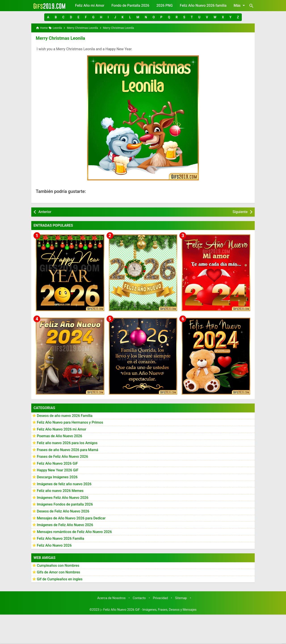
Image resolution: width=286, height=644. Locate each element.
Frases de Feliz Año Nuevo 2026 (62, 457)
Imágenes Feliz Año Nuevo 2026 (63, 498)
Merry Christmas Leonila (60, 38)
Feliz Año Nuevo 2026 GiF (57, 463)
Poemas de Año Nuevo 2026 (60, 436)
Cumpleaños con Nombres (58, 566)
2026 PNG (165, 5)
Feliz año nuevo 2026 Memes (60, 491)
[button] (48, 17)
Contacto (139, 598)
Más (240, 5)
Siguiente (240, 212)
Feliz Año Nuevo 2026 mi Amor (62, 429)
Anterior (45, 212)
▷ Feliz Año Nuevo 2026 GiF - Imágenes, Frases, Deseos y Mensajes (148, 610)
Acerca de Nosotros (111, 598)
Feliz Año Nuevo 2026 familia (203, 5)
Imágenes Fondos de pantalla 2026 (65, 504)
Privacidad (160, 598)
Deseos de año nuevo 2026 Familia (65, 416)
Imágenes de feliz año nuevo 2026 (64, 484)
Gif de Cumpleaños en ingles (60, 579)
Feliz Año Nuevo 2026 (54, 545)
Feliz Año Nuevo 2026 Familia (61, 538)
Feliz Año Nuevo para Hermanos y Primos (70, 422)
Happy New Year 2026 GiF (58, 470)
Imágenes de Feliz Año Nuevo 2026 (65, 525)
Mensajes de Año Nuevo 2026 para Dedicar (71, 518)
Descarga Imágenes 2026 (57, 477)
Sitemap (181, 598)
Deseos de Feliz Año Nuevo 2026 (63, 511)
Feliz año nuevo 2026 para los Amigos (67, 443)
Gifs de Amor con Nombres (59, 572)
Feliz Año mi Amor (90, 5)
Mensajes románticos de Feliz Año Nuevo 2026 (74, 532)
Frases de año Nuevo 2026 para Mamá (68, 450)
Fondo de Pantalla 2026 (130, 5)
